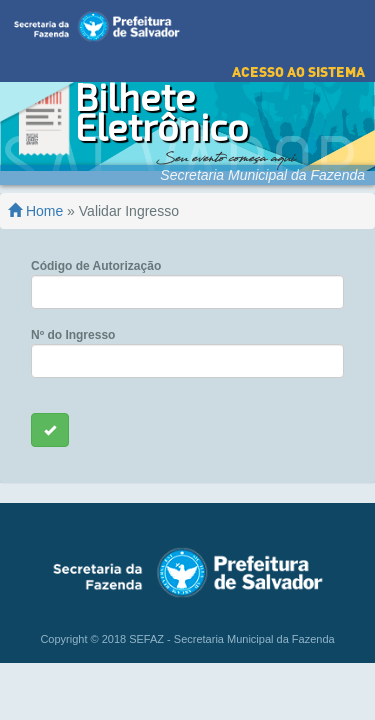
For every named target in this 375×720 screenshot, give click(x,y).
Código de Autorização (96, 251)
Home (35, 196)
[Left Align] (50, 415)
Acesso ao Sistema (298, 56)
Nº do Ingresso (73, 320)
